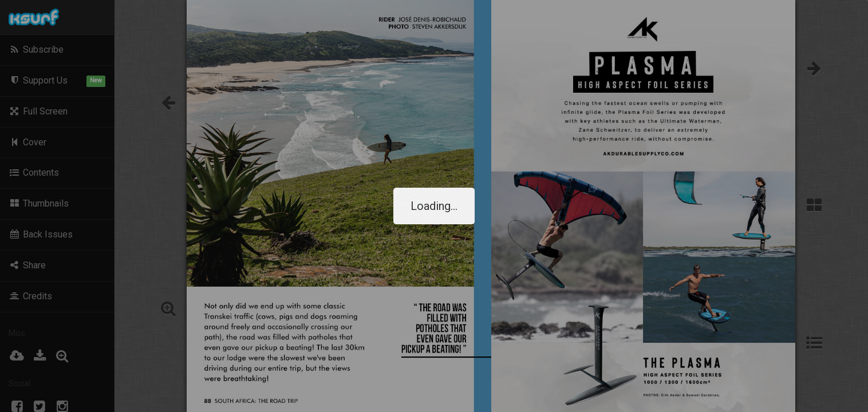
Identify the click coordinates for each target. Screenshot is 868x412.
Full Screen (38, 111)
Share (27, 265)
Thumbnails (39, 203)
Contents (34, 173)
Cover (27, 142)
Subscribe (36, 49)
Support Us (57, 81)
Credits (30, 296)
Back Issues (41, 234)
